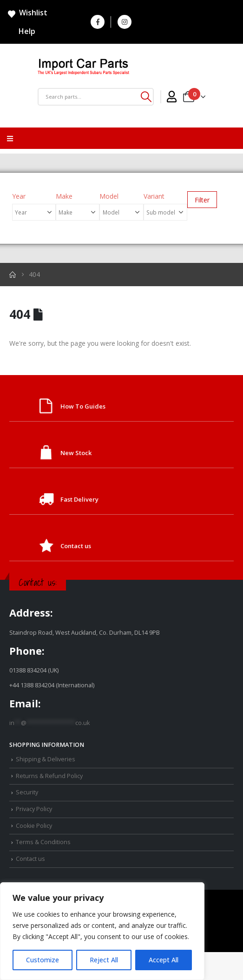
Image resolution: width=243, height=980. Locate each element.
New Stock (76, 453)
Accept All (164, 960)
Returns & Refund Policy (49, 776)
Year (19, 196)
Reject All (104, 960)
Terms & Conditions (43, 842)
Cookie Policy (34, 826)
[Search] (146, 97)
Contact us (76, 546)
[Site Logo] (84, 68)
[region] (102, 931)
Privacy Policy (34, 809)
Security (27, 792)
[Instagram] (125, 22)
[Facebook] (98, 22)
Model (109, 196)
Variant (154, 196)
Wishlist (27, 13)
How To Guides (83, 406)
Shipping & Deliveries (46, 759)
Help (21, 31)
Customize (43, 960)
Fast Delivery (79, 499)
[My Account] (172, 97)
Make (64, 196)
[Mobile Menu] (10, 138)
